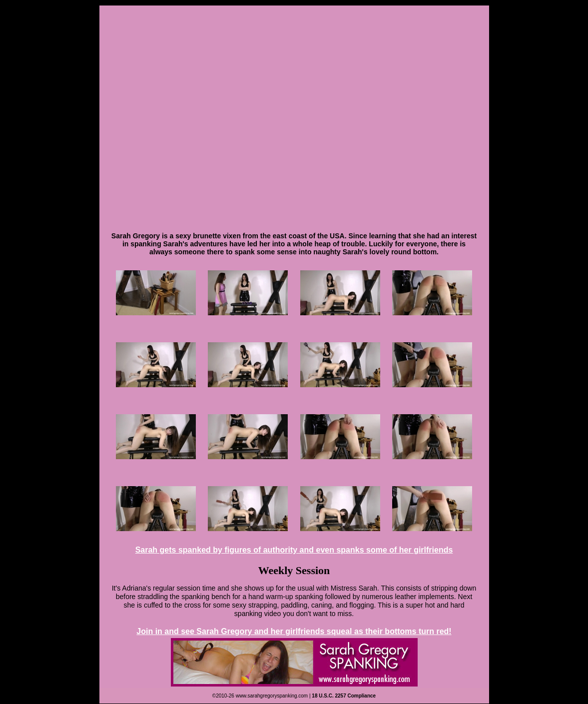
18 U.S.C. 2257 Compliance (344, 696)
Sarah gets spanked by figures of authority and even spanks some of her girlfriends (294, 550)
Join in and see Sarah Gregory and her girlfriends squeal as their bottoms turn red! (294, 631)
